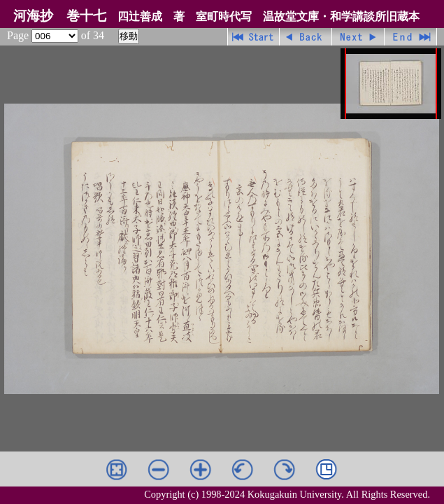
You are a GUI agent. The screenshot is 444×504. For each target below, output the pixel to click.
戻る (306, 37)
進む (358, 37)
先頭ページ (253, 37)
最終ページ (411, 37)
